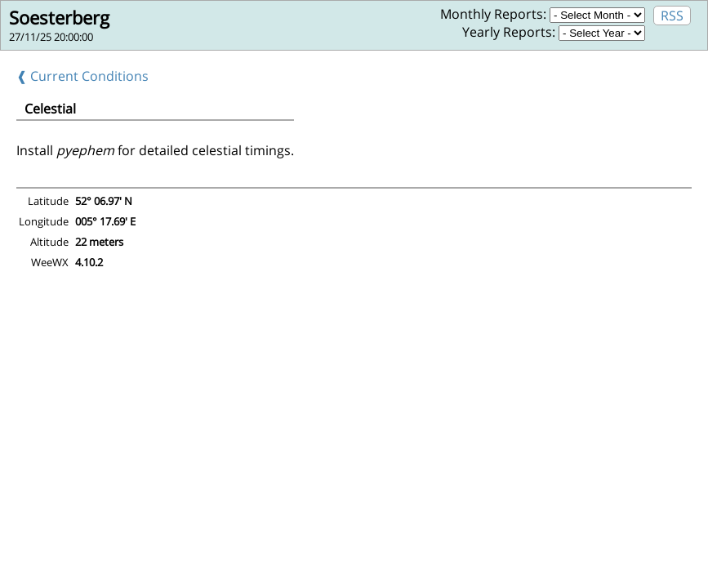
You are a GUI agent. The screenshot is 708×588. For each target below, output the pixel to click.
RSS (672, 16)
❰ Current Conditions (82, 76)
